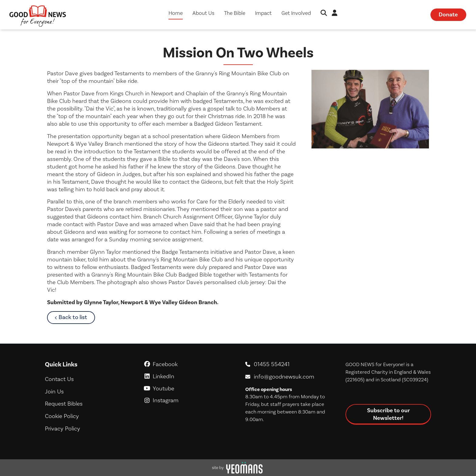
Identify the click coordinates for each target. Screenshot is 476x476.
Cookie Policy (62, 416)
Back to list (77, 317)
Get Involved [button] (296, 13)
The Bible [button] (235, 13)
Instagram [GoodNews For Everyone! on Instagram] (188, 400)
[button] (324, 14)
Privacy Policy (63, 429)
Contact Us (59, 379)
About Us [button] (203, 13)
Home (176, 13)
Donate (448, 15)
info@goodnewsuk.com (284, 377)
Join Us (54, 392)
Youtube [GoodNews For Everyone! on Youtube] (188, 389)
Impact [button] (263, 13)
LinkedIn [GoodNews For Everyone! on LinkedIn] (188, 376)
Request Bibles (64, 404)
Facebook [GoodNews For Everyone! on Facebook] (188, 364)
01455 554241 (272, 364)
